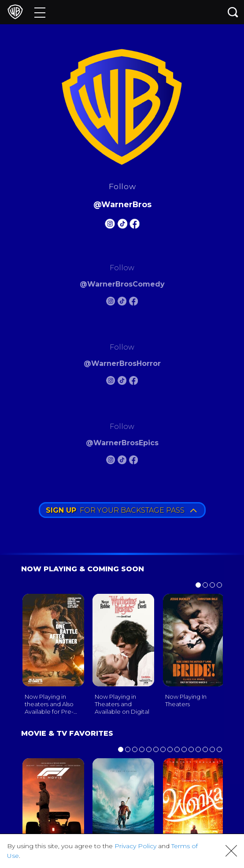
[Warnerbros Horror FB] (133, 382)
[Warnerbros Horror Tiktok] (122, 382)
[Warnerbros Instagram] (110, 225)
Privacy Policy (135, 846)
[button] (231, 851)
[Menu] (40, 12)
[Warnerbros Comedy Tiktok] (122, 303)
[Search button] (233, 12)
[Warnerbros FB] (134, 225)
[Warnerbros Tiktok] (122, 225)
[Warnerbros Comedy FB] (133, 303)
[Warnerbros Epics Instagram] (111, 461)
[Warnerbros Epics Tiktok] (122, 461)
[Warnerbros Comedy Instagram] (111, 303)
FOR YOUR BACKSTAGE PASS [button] (121, 510)
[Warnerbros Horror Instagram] (111, 382)
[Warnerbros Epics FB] (133, 461)
